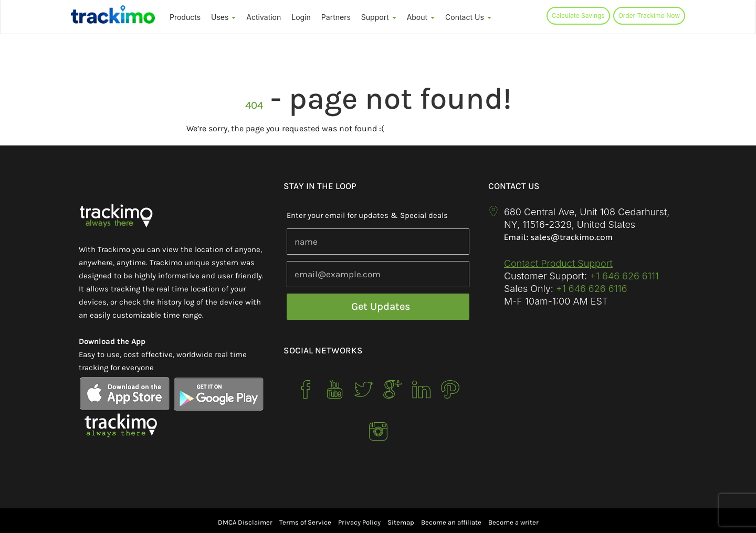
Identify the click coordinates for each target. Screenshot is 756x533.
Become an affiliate (451, 522)
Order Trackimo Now (649, 15)
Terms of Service (305, 522)
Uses (223, 17)
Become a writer (513, 522)
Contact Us (468, 17)
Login (301, 17)
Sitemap (401, 522)
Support (379, 17)
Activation (264, 17)
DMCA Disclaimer (245, 522)
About (421, 17)
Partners (336, 17)
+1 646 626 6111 (624, 276)
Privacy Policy (359, 522)
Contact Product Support (558, 263)
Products (185, 17)
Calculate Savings (578, 15)
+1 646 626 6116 (590, 289)
